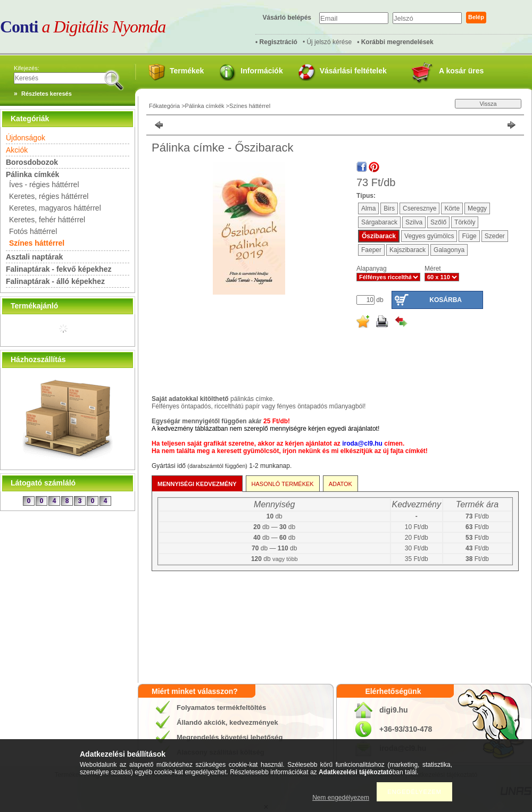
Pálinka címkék (205, 106)
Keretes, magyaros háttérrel (55, 208)
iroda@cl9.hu (362, 443)
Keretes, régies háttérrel (49, 196)
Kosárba (446, 300)
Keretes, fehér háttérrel (47, 220)
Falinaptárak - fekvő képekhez (59, 269)
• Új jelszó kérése (327, 42)
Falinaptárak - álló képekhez (55, 281)
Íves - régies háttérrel (44, 185)
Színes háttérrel (37, 243)
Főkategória (164, 106)
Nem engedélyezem (341, 798)
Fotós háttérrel (33, 231)
